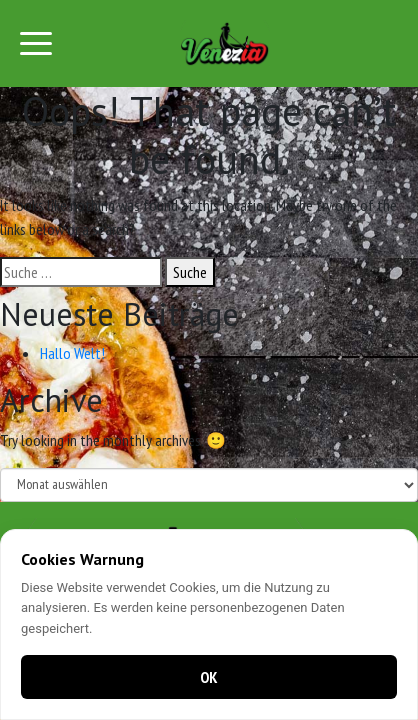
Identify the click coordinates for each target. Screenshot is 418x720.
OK (209, 677)
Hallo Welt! (72, 353)
